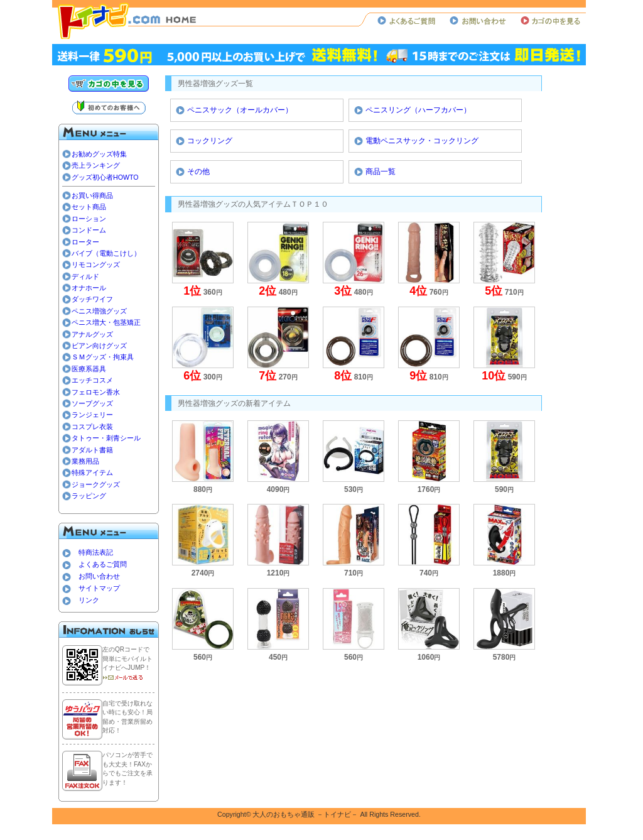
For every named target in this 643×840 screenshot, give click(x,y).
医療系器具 (89, 369)
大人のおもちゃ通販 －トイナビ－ (305, 814)
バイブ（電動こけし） (106, 253)
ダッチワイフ (92, 299)
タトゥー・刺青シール (106, 438)
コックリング (210, 141)
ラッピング (89, 496)
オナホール (89, 288)
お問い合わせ (99, 576)
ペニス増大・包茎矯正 (106, 322)
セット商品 (89, 207)
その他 (198, 172)
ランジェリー (92, 415)
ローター (85, 242)
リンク (89, 600)
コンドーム (89, 230)
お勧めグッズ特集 (99, 154)
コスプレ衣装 (92, 427)
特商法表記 (96, 552)
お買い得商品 (92, 195)
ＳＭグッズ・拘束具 (103, 357)
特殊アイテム (92, 472)
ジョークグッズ (96, 484)
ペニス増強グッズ (99, 311)
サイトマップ (99, 588)
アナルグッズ (92, 334)
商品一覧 (381, 172)
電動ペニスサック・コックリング (422, 141)
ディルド (85, 276)
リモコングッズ (96, 265)
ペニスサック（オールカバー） (240, 110)
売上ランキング (96, 165)
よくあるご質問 (103, 564)
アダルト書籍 (92, 450)
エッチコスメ (92, 380)
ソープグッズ (92, 403)
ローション (89, 219)
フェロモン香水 (96, 392)
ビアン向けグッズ (99, 346)
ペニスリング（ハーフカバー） (418, 110)
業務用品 (85, 461)
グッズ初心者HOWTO (105, 177)
